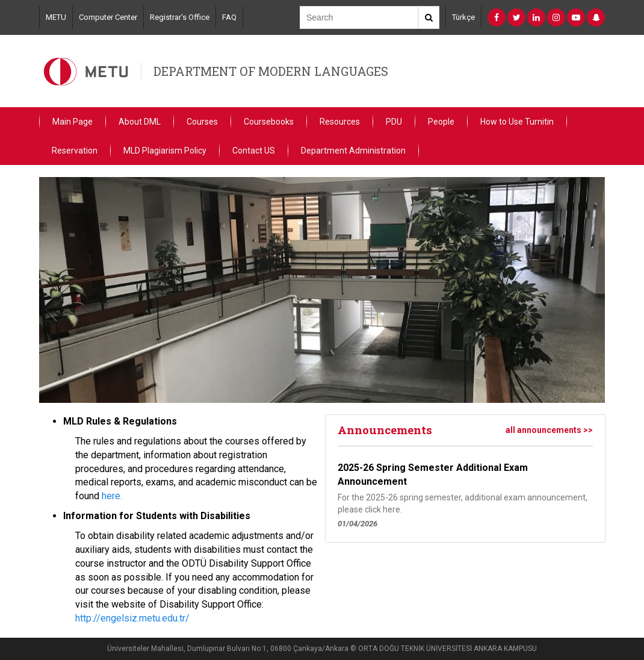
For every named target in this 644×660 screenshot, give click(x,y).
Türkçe (463, 17)
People (441, 122)
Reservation (75, 151)
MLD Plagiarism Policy (165, 151)
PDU (394, 122)
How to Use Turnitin (517, 122)
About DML (140, 122)
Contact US (254, 151)
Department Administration (353, 151)
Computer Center (108, 17)
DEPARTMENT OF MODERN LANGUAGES (271, 71)
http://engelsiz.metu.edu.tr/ (132, 618)
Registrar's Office (180, 17)
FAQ (229, 17)
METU (56, 17)
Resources (340, 122)
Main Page (73, 122)
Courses (202, 122)
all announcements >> (549, 430)
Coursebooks (269, 122)
